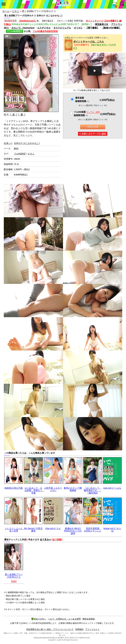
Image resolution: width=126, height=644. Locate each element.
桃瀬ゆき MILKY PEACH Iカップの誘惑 (73, 531)
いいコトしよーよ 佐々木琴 (15, 530)
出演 (8, 143)
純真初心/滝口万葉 (14, 488)
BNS (16, 148)
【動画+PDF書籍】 (111, 28)
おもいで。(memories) (23, 28)
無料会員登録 (89, 619)
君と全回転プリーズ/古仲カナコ (14, 576)
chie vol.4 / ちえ (53, 528)
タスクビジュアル (62, 28)
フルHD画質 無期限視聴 (87, 114)
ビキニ (16, 11)
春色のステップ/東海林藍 (73, 489)
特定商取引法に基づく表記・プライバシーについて (50, 629)
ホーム (6, 11)
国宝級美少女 (102, 24)
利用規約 (79, 629)
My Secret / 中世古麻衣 (33, 530)
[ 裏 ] (22, 115)
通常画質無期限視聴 (82, 100)
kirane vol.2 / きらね (112, 530)
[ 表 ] (14, 115)
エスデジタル (44, 28)
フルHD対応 (20, 154)
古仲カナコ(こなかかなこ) (27, 143)
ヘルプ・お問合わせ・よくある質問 (64, 619)
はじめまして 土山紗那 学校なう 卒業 (35, 490)
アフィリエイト (92, 629)
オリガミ (78, 28)
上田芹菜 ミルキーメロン (53, 489)
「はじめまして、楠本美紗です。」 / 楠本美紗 (93, 490)
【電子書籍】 (92, 28)
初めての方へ (39, 619)
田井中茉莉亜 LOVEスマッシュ (93, 530)
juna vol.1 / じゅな (112, 488)
